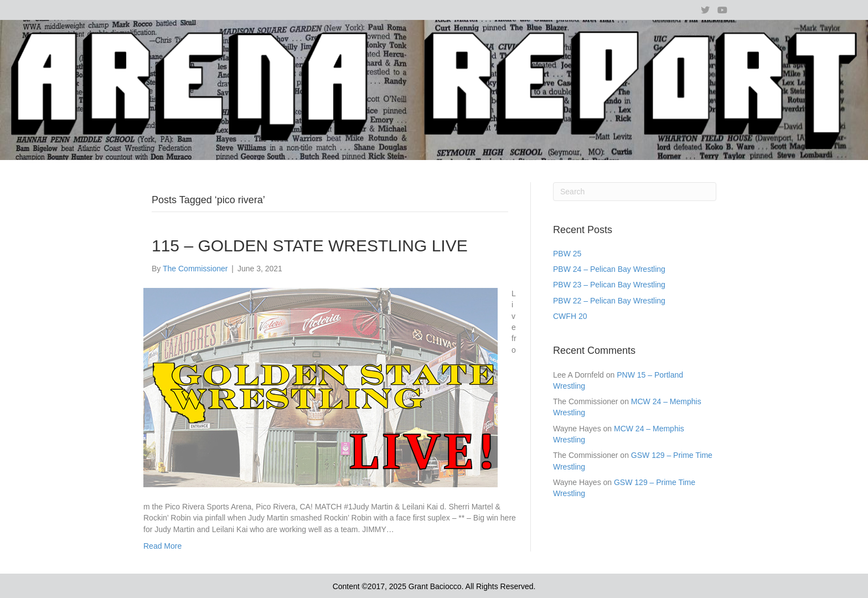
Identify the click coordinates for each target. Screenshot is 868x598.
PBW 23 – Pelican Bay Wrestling (609, 285)
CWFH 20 (570, 316)
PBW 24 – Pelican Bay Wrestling (609, 269)
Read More (162, 546)
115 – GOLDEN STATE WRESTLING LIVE (310, 246)
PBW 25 (567, 254)
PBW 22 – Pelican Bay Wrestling (609, 301)
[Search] (635, 192)
